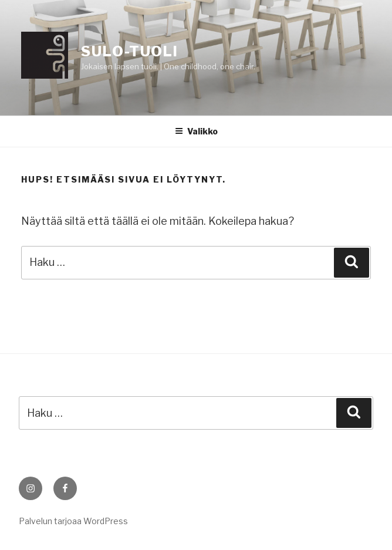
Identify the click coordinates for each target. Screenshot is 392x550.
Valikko (196, 131)
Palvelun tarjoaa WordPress (73, 521)
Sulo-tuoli (130, 51)
